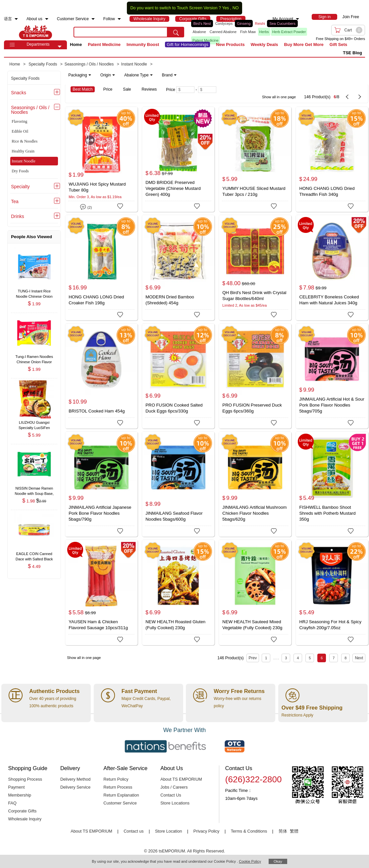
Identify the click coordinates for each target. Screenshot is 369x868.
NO (236, 8)
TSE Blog (352, 53)
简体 (283, 831)
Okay (278, 861)
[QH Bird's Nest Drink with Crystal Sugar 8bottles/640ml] (255, 267)
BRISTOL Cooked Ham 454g (97, 411)
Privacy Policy (207, 831)
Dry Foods (20, 171)
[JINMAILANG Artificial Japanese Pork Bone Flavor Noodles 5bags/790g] (101, 484)
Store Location (169, 831)
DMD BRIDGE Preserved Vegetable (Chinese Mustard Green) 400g (173, 188)
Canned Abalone (223, 32)
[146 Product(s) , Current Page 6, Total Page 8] (303, 94)
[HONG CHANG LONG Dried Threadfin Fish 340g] (332, 159)
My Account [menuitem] (283, 19)
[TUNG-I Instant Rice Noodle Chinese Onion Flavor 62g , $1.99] (34, 292)
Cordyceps (224, 23)
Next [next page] (359, 658)
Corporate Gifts (23, 811)
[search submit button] (176, 32)
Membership (20, 795)
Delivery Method (75, 779)
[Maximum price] (207, 90)
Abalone (199, 32)
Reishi (260, 23)
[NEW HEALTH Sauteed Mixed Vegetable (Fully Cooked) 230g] (255, 592)
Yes (225, 8)
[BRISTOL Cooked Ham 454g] (101, 376)
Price (108, 89)
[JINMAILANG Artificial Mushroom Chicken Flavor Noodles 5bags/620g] (255, 484)
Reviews (149, 89)
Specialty (20, 187)
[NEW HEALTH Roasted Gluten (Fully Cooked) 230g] (178, 592)
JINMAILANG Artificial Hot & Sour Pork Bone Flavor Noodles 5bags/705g (332, 405)
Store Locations (175, 803)
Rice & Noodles (25, 141)
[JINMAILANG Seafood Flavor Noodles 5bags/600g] (178, 484)
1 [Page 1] (266, 658)
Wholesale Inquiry (25, 819)
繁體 (294, 831)
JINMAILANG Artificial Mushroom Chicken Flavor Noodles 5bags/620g (254, 513)
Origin (108, 75)
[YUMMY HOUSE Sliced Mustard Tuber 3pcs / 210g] (255, 159)
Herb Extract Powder (289, 32)
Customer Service (120, 803)
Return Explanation (121, 795)
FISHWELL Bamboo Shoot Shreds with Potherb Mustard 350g (327, 513)
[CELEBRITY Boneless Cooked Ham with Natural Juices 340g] (332, 267)
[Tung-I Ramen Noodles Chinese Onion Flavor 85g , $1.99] (34, 357)
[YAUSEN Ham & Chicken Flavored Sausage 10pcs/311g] (101, 592)
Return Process (118, 787)
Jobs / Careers (174, 787)
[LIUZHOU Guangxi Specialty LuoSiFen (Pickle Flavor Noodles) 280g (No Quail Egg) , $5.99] (34, 423)
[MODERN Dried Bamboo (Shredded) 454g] (178, 267)
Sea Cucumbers (282, 23)
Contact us (133, 831)
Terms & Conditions (249, 831)
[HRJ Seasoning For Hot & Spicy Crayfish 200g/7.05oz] (332, 592)
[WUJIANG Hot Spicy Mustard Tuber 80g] (101, 159)
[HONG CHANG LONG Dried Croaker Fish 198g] (101, 267)
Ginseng (244, 23)
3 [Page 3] (286, 658)
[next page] (360, 97)
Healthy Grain (23, 151)
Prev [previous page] (253, 658)
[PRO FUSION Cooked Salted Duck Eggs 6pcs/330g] (178, 376)
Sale (127, 89)
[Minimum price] (185, 90)
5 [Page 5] (310, 658)
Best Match (83, 89)
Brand (169, 75)
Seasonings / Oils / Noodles (30, 110)
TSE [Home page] (35, 32)
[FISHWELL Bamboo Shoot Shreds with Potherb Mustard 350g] (332, 484)
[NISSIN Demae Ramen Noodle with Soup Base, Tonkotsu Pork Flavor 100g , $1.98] (34, 489)
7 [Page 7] (334, 658)
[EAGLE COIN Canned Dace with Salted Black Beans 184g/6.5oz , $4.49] (34, 555)
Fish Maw (248, 32)
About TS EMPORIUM (181, 779)
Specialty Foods (25, 78)
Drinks (17, 216)
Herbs (264, 32)
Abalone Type (138, 75)
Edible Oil (20, 131)
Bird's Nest (202, 23)
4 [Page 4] (298, 658)
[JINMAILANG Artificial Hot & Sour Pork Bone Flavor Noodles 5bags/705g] (332, 376)
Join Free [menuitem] (351, 17)
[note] (123, 75)
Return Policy (116, 779)
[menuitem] (16, 19)
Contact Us (171, 795)
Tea (15, 201)
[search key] (121, 32)
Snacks (19, 93)
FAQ (12, 803)
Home (76, 44)
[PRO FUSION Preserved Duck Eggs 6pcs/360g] (255, 376)
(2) (86, 206)
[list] (249, 32)
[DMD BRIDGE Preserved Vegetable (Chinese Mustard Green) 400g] (178, 159)
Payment (17, 787)
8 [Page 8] (345, 658)
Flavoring (19, 121)
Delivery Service (75, 787)
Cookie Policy (250, 861)
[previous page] (347, 97)
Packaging (79, 75)
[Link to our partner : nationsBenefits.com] (165, 746)
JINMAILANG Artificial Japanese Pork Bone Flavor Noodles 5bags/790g (100, 513)
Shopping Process (25, 779)
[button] (60, 47)
